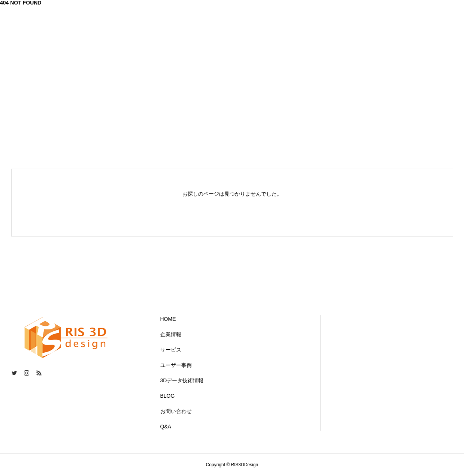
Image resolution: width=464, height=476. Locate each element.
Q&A (166, 427)
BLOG (168, 396)
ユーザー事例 (176, 365)
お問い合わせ (176, 411)
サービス (171, 350)
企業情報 (171, 334)
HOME (168, 319)
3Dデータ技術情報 (182, 380)
